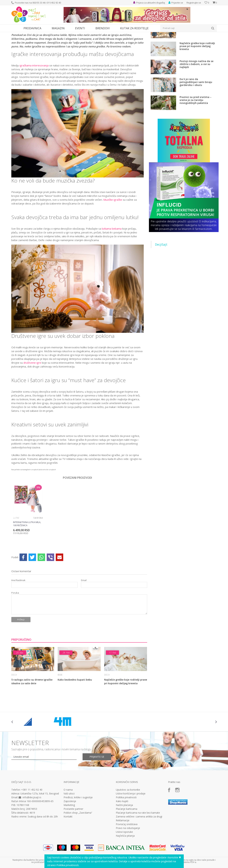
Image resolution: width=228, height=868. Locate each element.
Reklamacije (123, 852)
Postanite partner (73, 841)
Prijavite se (97, 789)
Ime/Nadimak (18, 612)
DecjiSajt (161, 276)
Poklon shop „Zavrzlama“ (78, 845)
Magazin (27, 34)
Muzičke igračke (113, 232)
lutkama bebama (112, 261)
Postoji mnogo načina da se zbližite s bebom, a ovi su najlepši (196, 96)
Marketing (69, 837)
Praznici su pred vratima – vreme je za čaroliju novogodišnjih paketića (196, 132)
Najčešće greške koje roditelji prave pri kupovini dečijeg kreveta (126, 714)
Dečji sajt (16, 34)
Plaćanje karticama (127, 841)
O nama (68, 822)
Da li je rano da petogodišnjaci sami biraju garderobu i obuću (196, 114)
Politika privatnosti (126, 829)
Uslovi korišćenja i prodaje (131, 826)
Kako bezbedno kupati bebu (75, 712)
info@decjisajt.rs (32, 829)
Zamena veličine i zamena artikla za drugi (139, 849)
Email (84, 612)
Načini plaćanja (124, 837)
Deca (36, 34)
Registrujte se (194, 3)
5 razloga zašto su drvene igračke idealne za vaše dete (32, 714)
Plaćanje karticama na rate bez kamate (138, 845)
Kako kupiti (122, 833)
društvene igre (32, 395)
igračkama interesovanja (34, 97)
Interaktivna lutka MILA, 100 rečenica (27, 556)
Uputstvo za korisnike (128, 822)
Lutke (16, 550)
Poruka (15, 625)
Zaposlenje (70, 833)
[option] (28, 545)
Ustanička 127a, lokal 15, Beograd (40, 826)
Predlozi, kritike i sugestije (78, 829)
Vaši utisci (69, 826)
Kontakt (68, 849)
